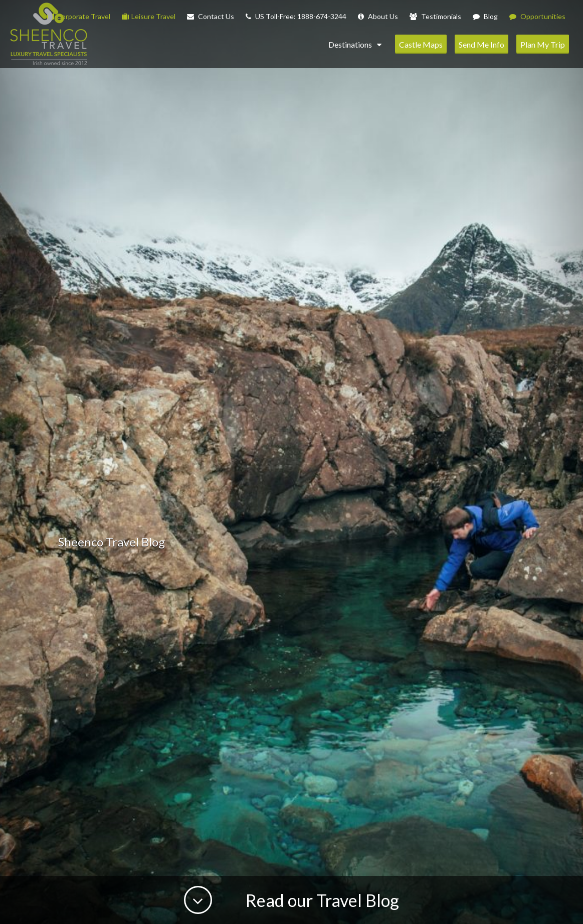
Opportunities (537, 16)
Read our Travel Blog (321, 900)
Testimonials (435, 16)
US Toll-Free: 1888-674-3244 (296, 16)
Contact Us (211, 16)
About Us (378, 16)
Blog (485, 16)
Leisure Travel (149, 16)
